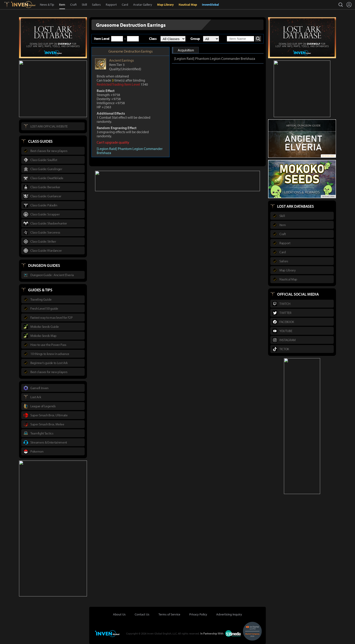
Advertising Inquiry (229, 614)
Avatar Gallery (143, 5)
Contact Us (142, 614)
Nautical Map (188, 5)
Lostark (10, 5)
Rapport (111, 5)
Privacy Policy (198, 614)
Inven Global (23, 5)
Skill (84, 5)
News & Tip (47, 5)
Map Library (165, 5)
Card (125, 5)
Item (62, 5)
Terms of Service (169, 614)
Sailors (96, 5)
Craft (73, 5)
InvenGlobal (210, 5)
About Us (119, 614)
